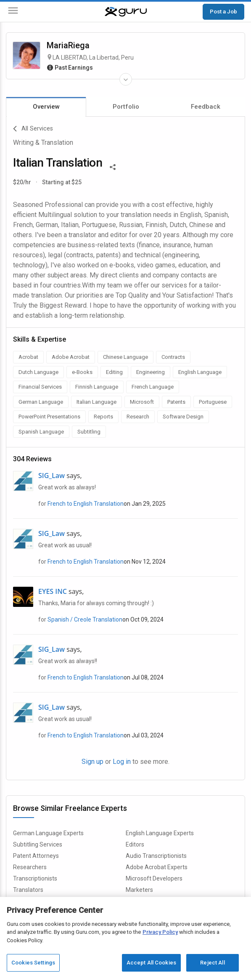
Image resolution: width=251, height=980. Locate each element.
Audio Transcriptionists (156, 856)
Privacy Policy (160, 932)
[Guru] (126, 12)
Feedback (206, 107)
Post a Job (223, 11)
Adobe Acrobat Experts (157, 867)
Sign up (92, 762)
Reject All (212, 963)
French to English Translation (86, 504)
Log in (122, 762)
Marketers (139, 890)
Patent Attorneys (36, 856)
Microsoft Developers (154, 878)
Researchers (30, 867)
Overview (46, 107)
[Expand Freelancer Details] (126, 79)
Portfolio (126, 107)
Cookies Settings (33, 963)
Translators (28, 890)
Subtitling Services (38, 844)
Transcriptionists (35, 878)
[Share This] (113, 166)
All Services (33, 129)
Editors (135, 844)
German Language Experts (48, 833)
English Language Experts (160, 833)
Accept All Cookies (151, 963)
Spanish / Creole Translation (85, 619)
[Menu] (13, 12)
